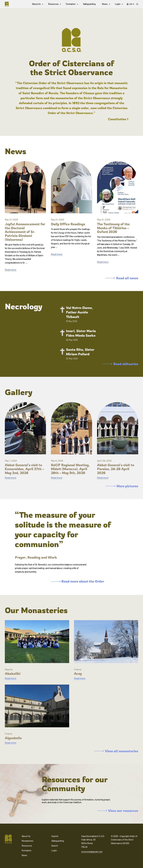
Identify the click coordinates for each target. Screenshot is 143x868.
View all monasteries (116, 751)
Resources (53, 4)
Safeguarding (89, 4)
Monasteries (27, 841)
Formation (71, 4)
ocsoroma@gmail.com (92, 852)
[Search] (137, 5)
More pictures (122, 486)
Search (55, 846)
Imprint (55, 836)
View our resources (118, 811)
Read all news (122, 278)
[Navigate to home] (8, 5)
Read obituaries (120, 364)
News (105, 4)
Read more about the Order (78, 581)
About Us (36, 4)
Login (118, 4)
